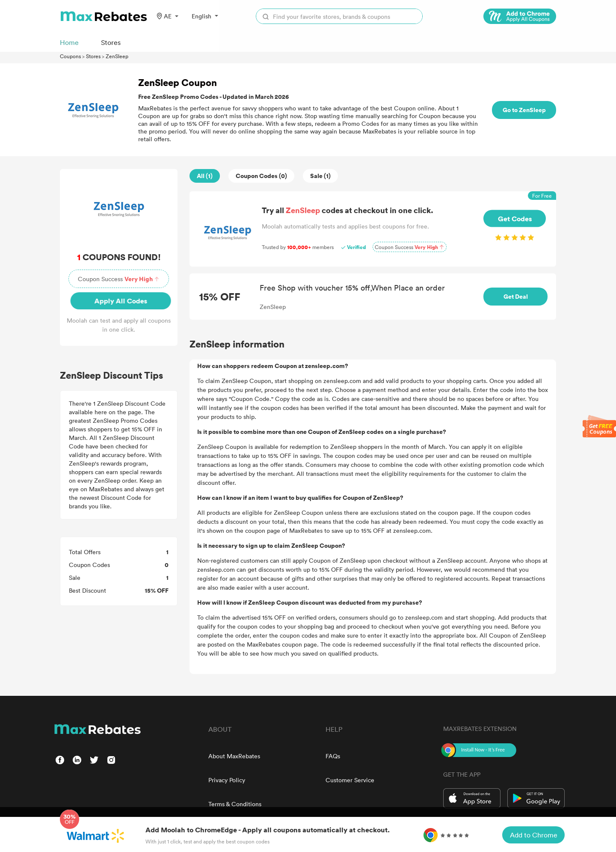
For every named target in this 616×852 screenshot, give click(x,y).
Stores (93, 56)
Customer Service (350, 780)
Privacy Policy (227, 780)
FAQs (333, 756)
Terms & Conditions (235, 804)
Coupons (70, 56)
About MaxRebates (234, 756)
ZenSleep (117, 56)
